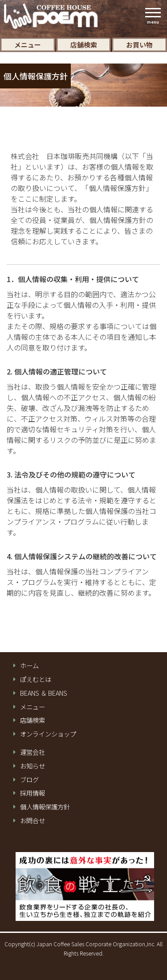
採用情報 (33, 793)
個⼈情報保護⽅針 (45, 807)
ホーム (29, 665)
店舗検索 (84, 45)
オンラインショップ (48, 734)
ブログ (29, 780)
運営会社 (33, 752)
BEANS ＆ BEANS (44, 693)
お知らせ (33, 766)
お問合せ (33, 821)
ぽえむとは (36, 679)
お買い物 (139, 45)
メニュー (28, 45)
